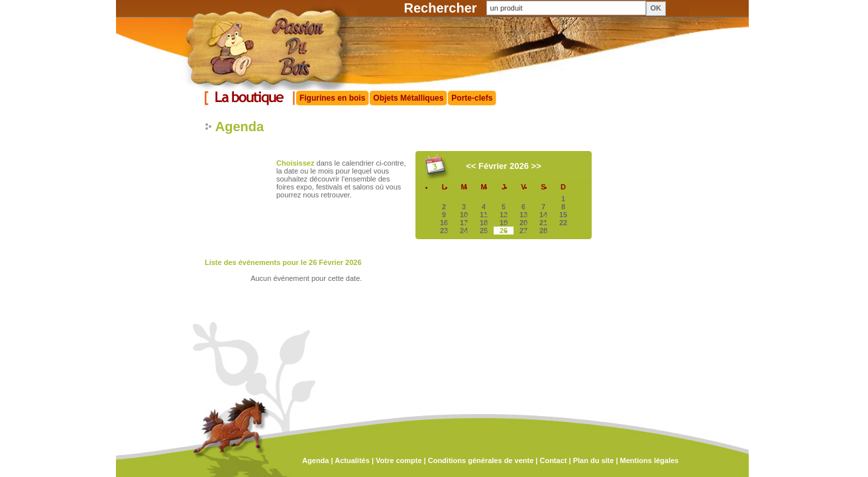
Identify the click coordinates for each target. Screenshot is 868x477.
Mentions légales (650, 460)
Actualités (352, 460)
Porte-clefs (472, 98)
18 (484, 223)
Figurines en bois (332, 98)
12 (504, 215)
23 (444, 231)
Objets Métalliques (408, 98)
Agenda (315, 460)
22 (563, 223)
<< (471, 166)
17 (464, 223)
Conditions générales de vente (481, 460)
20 (523, 223)
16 (444, 223)
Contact (553, 460)
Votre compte (399, 460)
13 (523, 215)
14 (543, 215)
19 (504, 223)
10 (464, 215)
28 (543, 231)
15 (563, 215)
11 (484, 215)
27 (523, 231)
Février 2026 (504, 166)
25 (484, 231)
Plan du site (594, 460)
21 (543, 223)
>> (536, 166)
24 (464, 231)
